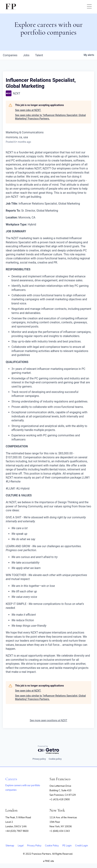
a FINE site (48, 861)
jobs (26, 55)
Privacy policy (39, 759)
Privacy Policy (34, 846)
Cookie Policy (52, 846)
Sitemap (10, 846)
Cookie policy (55, 759)
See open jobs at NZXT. (28, 110)
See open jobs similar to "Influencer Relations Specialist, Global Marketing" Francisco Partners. (50, 117)
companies (10, 55)
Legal (21, 846)
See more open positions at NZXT (48, 720)
